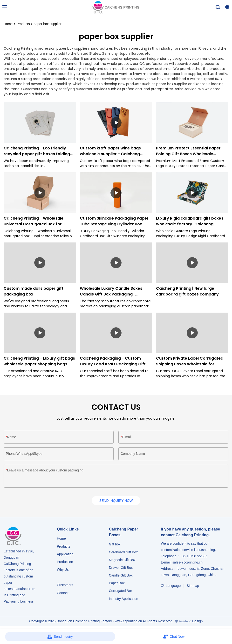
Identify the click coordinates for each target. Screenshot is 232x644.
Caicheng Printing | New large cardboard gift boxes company (187, 291)
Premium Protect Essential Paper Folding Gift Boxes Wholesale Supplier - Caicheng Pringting (188, 151)
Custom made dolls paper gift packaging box (34, 291)
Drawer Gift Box (121, 569)
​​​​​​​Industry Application (123, 599)
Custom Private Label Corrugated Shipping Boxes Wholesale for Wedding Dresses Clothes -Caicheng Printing (190, 361)
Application (65, 555)
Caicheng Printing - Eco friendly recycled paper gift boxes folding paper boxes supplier (37, 151)
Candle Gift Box (121, 576)
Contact (63, 594)
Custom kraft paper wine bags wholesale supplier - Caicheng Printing (110, 151)
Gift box (115, 545)
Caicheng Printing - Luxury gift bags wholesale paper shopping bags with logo (39, 361)
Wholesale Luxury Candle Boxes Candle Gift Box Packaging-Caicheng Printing (111, 291)
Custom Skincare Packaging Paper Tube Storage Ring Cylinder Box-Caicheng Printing (114, 221)
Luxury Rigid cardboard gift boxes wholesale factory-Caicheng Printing (190, 221)
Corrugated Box (121, 592)
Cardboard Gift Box (123, 553)
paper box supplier (48, 24)
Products (23, 24)
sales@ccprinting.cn (187, 563)
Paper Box (117, 584)
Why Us (63, 570)
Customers (65, 586)
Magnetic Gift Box (122, 561)
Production (65, 563)
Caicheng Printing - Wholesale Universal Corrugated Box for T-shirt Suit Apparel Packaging (35, 221)
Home (8, 24)
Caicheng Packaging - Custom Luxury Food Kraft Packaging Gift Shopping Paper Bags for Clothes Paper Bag (113, 361)
